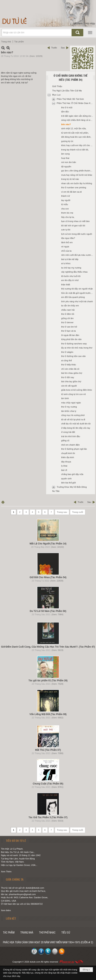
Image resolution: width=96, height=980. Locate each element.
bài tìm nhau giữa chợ (72, 373)
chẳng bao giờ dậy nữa (72, 474)
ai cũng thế (66, 360)
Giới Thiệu (57, 86)
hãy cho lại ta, (68, 217)
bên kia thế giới (69, 483)
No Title (56, 491)
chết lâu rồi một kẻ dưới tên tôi (76, 424)
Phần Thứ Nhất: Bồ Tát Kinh (70, 99)
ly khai (64, 466)
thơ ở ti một (67, 107)
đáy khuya (66, 462)
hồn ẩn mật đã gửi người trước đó (77, 293)
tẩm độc (65, 112)
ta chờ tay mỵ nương (71, 268)
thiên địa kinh (68, 457)
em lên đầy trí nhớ (70, 280)
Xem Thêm (6, 872)
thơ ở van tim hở (69, 327)
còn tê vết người (69, 386)
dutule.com (35, 962)
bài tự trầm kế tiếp (70, 259)
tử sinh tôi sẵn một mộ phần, (75, 133)
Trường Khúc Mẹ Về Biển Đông (72, 487)
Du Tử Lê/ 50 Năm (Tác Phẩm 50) (48, 611)
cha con (65, 209)
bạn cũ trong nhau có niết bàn (75, 221)
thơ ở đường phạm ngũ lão (74, 449)
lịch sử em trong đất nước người (77, 234)
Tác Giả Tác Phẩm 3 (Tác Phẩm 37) (48, 817)
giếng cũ (65, 440)
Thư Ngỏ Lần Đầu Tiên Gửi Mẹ (67, 91)
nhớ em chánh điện (70, 445)
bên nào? (66, 124)
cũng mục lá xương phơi (73, 415)
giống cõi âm (67, 318)
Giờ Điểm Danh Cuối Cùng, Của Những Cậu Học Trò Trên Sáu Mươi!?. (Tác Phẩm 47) (48, 647)
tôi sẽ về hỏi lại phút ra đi (73, 419)
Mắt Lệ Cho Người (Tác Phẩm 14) (48, 544)
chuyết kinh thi (68, 453)
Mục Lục (56, 95)
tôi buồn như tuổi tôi (71, 276)
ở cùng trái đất (68, 432)
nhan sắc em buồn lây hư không (77, 183)
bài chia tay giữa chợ (71, 381)
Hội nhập (90, 24)
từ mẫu (65, 204)
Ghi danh (78, 24)
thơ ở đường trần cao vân (73, 356)
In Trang (3, 502)
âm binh (65, 398)
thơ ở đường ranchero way (74, 344)
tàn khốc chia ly (69, 411)
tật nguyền (66, 167)
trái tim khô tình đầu (71, 436)
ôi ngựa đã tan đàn (70, 335)
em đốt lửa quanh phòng (73, 297)
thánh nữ (65, 196)
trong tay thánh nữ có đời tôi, (75, 150)
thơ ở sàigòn (67, 352)
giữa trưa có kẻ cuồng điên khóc (77, 390)
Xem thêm (6, 910)
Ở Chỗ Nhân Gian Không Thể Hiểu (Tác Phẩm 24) (71, 78)
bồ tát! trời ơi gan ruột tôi (73, 226)
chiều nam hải (68, 310)
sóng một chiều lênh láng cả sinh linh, (78, 120)
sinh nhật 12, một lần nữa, (74, 128)
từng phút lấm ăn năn (71, 339)
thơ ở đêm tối (68, 314)
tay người (66, 200)
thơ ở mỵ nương (69, 407)
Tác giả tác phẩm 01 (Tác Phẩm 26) (48, 681)
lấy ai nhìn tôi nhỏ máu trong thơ (77, 348)
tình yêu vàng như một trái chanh (77, 301)
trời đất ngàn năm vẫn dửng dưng (77, 116)
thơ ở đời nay (68, 377)
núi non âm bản (69, 162)
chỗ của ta (66, 251)
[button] (90, 33)
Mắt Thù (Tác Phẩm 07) (48, 750)
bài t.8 (64, 470)
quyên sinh (66, 479)
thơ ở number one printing (74, 187)
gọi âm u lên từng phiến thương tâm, (78, 171)
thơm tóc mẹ (67, 213)
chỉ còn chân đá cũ (70, 369)
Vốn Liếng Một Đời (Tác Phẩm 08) (48, 714)
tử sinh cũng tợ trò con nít (73, 394)
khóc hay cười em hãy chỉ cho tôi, (77, 145)
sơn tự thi (66, 230)
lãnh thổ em (67, 242)
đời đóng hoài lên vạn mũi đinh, (76, 137)
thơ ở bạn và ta (68, 331)
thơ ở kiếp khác (69, 365)
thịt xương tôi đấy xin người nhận (77, 289)
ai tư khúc (66, 263)
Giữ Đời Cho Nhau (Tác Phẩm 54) (48, 577)
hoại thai (65, 158)
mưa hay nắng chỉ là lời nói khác (77, 175)
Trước (54, 48)
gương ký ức (67, 141)
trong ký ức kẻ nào (70, 179)
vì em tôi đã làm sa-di (71, 192)
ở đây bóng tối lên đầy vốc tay (76, 428)
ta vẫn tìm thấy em (70, 306)
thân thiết (66, 285)
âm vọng (65, 154)
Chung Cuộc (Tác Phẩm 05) (48, 784)
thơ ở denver (67, 322)
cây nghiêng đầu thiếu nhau (74, 272)
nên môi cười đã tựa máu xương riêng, (78, 255)
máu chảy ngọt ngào (71, 403)
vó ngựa (65, 247)
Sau (63, 48)
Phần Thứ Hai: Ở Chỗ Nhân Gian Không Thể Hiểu (75, 103)
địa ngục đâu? (68, 238)
